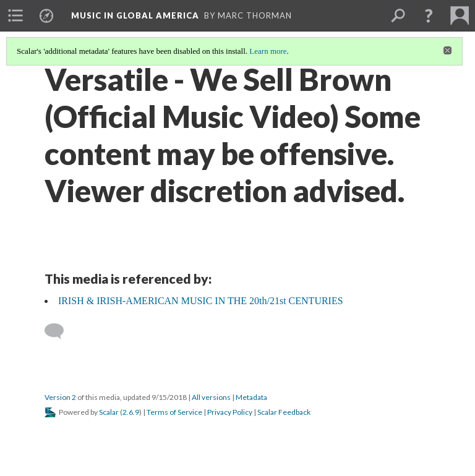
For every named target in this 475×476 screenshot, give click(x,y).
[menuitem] (15, 15)
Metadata (251, 397)
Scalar (109, 412)
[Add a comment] (60, 331)
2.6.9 (131, 412)
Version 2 (60, 397)
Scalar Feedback (284, 412)
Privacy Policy (230, 412)
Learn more (268, 51)
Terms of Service (174, 412)
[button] (429, 15)
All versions (211, 397)
